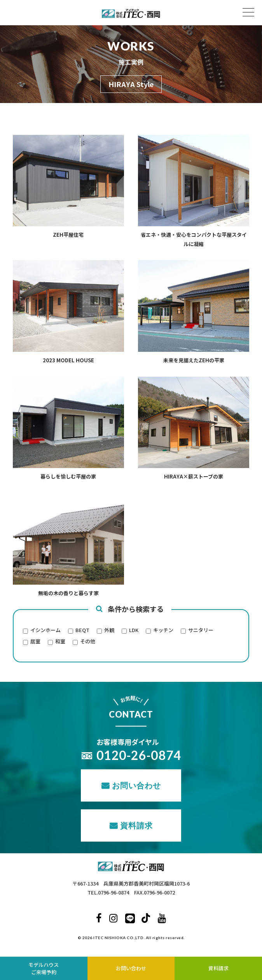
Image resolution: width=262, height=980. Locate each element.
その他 (88, 642)
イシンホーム (45, 631)
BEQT (82, 631)
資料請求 (136, 825)
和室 (60, 642)
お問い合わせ (136, 785)
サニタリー (201, 631)
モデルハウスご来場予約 (44, 969)
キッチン (163, 631)
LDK (134, 631)
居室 (35, 642)
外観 (109, 631)
